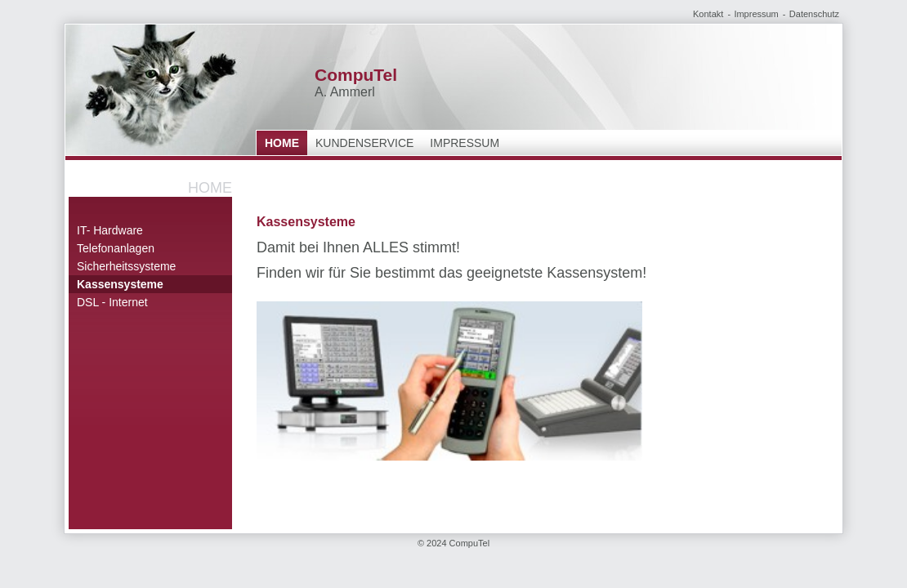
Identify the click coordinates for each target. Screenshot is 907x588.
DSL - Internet (112, 302)
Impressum (756, 14)
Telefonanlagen (116, 248)
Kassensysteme (120, 284)
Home (282, 143)
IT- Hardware (110, 230)
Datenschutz (814, 14)
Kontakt (708, 14)
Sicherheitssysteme (126, 266)
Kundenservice (364, 143)
